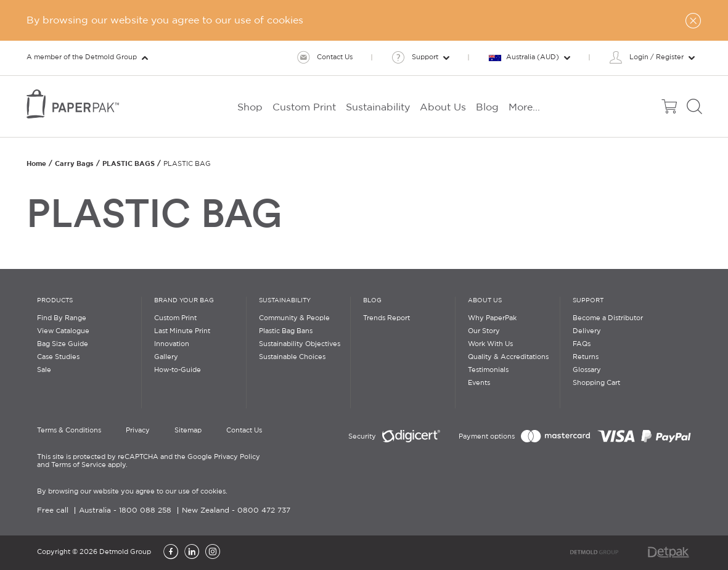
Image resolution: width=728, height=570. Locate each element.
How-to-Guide (178, 370)
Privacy (138, 431)
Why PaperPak (492, 318)
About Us (485, 301)
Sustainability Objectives (300, 344)
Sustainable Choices (292, 357)
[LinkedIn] (192, 553)
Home (36, 163)
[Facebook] (171, 553)
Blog (372, 301)
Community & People (294, 318)
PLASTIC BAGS (129, 163)
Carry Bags (74, 163)
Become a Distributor (608, 318)
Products (55, 301)
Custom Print (175, 318)
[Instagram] (213, 553)
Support (588, 301)
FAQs (582, 344)
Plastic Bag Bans (286, 331)
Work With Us (490, 344)
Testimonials (488, 370)
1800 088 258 (145, 510)
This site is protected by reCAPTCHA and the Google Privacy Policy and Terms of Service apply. (149, 461)
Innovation (172, 344)
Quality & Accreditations (508, 357)
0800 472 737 (264, 510)
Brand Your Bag (184, 301)
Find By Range (62, 318)
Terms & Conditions (69, 431)
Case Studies (58, 357)
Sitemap (188, 431)
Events (479, 383)
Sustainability (285, 301)
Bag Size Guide (63, 344)
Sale (44, 370)
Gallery (166, 357)
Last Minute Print (182, 331)
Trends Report (386, 318)
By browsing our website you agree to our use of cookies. (132, 492)
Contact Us (244, 431)
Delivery (587, 331)
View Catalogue (63, 331)
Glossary (587, 370)
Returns (586, 357)
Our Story (484, 331)
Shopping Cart (596, 383)
